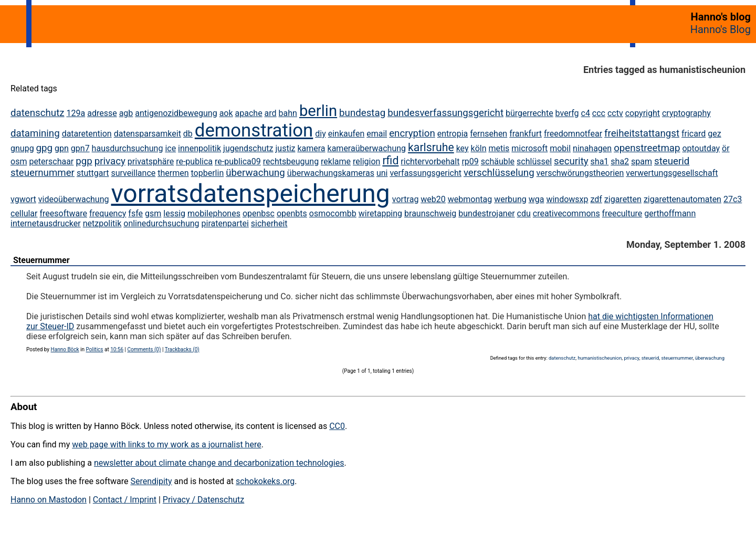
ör (726, 148)
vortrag (406, 199)
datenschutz (38, 113)
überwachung (255, 173)
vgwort (23, 199)
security (571, 161)
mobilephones (214, 213)
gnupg (22, 148)
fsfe (135, 213)
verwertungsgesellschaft (672, 173)
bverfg (567, 113)
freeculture (622, 213)
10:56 (117, 349)
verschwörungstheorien (580, 173)
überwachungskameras (331, 173)
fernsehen (489, 134)
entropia (453, 134)
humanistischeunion (600, 358)
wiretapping (380, 213)
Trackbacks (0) (182, 349)
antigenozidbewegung (176, 113)
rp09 (470, 161)
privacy (110, 161)
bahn (288, 113)
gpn (62, 148)
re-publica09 (238, 161)
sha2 (620, 161)
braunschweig (430, 213)
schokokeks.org (265, 481)
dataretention (87, 134)
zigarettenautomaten (682, 199)
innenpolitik (199, 148)
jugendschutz (248, 148)
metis (499, 148)
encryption (412, 133)
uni (382, 173)
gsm (153, 213)
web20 (433, 199)
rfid (390, 160)
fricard (694, 134)
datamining (35, 133)
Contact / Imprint (125, 500)
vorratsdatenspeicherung (250, 193)
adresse (102, 113)
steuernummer (43, 173)
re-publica (194, 161)
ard (271, 113)
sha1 (600, 161)
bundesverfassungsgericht (445, 113)
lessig (174, 213)
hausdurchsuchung (128, 148)
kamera (311, 148)
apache (249, 113)
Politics (95, 349)
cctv (615, 113)
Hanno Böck (65, 349)
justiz (285, 148)
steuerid (672, 161)
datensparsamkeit (148, 134)
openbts (292, 213)
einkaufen (346, 134)
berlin (318, 111)
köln (479, 148)
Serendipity (151, 481)
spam (642, 161)
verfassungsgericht (426, 173)
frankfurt (526, 134)
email (377, 134)
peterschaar (51, 161)
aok (226, 113)
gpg (45, 148)
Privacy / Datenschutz (203, 500)
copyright (643, 113)
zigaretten (623, 199)
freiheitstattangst (642, 133)
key (463, 148)
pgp (84, 161)
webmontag (470, 199)
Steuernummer (41, 260)
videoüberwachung (74, 199)
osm (19, 161)
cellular (24, 213)
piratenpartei (225, 223)
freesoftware (63, 213)
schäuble (498, 161)
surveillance (133, 173)
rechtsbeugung (291, 161)
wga (537, 199)
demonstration (254, 130)
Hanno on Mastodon (49, 500)
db (188, 134)
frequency (108, 213)
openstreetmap (647, 148)
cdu (524, 213)
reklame (336, 161)
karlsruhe (431, 147)
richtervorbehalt (430, 161)
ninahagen (592, 148)
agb (126, 113)
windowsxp (567, 199)
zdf (596, 199)
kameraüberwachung (367, 148)
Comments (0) (144, 349)
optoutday (701, 148)
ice (170, 148)
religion (366, 161)
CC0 (337, 426)
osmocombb (333, 213)
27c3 (733, 199)
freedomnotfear (573, 134)
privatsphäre (151, 161)
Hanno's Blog (721, 29)
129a (76, 113)
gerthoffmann (670, 213)
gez (714, 134)
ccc (599, 113)
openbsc (259, 213)
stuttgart (93, 173)
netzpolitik (102, 223)
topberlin (208, 173)
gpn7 (80, 148)
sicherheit (269, 223)
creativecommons (566, 213)
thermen (173, 173)
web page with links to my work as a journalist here (167, 444)
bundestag (362, 113)
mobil (560, 148)
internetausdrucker (46, 223)
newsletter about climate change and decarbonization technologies (219, 463)
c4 (586, 113)
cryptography (686, 113)
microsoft (529, 148)
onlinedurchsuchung (161, 223)
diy (320, 134)
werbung (510, 199)
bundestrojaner (486, 213)
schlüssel (534, 161)
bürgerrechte (529, 113)
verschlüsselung (499, 173)
